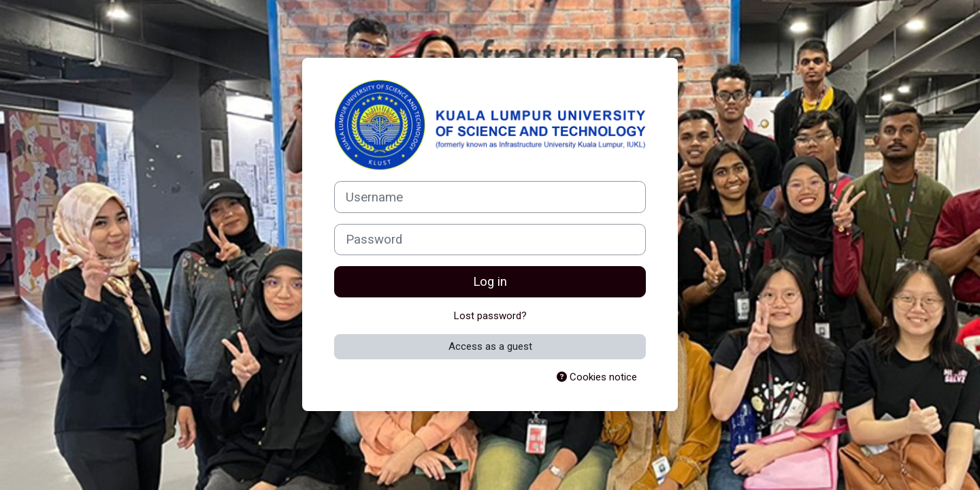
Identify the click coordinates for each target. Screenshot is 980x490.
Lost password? (490, 316)
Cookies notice (597, 377)
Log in (490, 282)
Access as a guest (490, 346)
